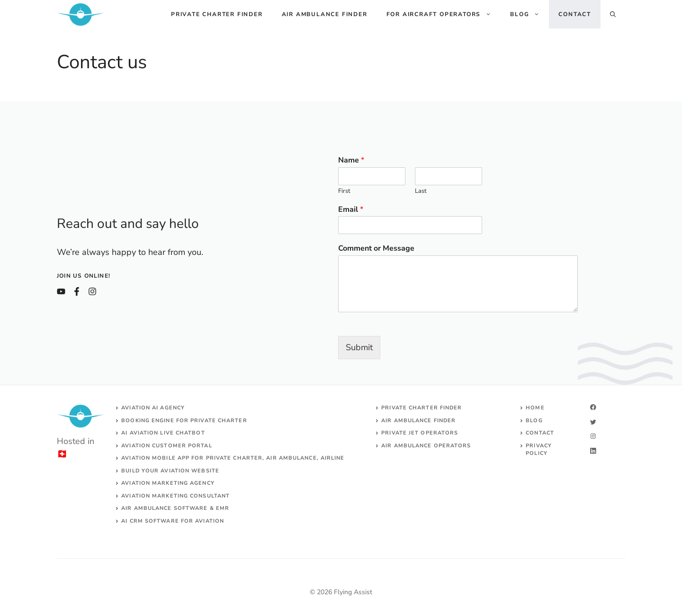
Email (351, 210)
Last (421, 191)
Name (351, 160)
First (344, 191)
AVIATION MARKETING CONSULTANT (175, 496)
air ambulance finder (418, 421)
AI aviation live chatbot (163, 433)
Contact (575, 14)
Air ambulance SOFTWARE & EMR (175, 508)
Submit (359, 347)
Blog (529, 14)
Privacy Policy (539, 450)
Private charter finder (217, 14)
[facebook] (593, 407)
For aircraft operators (444, 14)
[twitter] (593, 422)
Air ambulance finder (325, 14)
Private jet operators (420, 433)
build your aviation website (170, 471)
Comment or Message (376, 249)
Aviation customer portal (166, 446)
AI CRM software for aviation (173, 521)
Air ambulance (406, 446)
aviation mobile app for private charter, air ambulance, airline (233, 458)
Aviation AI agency (153, 408)
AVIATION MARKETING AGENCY (168, 483)
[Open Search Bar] (613, 14)
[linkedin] (593, 451)
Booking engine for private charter (184, 421)
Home (535, 408)
